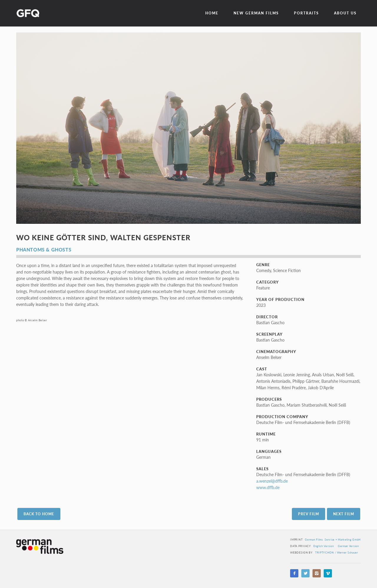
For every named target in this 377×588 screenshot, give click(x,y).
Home (212, 13)
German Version (348, 546)
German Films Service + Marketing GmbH (333, 540)
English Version (324, 546)
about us (345, 13)
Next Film (344, 514)
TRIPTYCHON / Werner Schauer (337, 553)
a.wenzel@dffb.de (272, 481)
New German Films (256, 13)
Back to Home (39, 514)
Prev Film (309, 514)
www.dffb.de (268, 487)
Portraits (306, 13)
